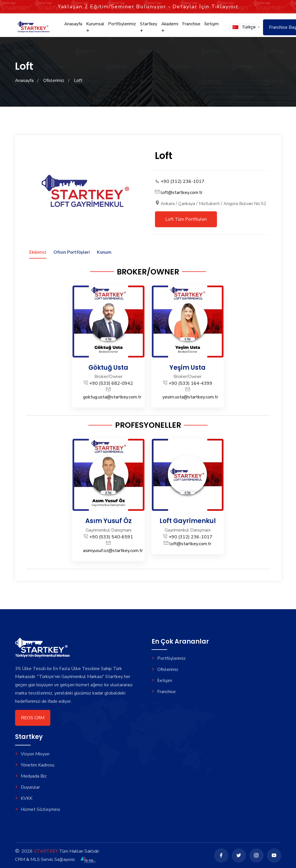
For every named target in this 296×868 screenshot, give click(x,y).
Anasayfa (73, 25)
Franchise (191, 25)
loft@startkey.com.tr (182, 193)
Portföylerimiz (122, 25)
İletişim (211, 25)
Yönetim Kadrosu (35, 765)
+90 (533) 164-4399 (191, 383)
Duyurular (27, 787)
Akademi (169, 28)
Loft (78, 80)
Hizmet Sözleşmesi (38, 809)
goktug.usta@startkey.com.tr (112, 397)
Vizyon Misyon (32, 754)
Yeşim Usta (188, 368)
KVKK (24, 798)
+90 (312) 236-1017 (183, 181)
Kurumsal (95, 28)
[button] (243, 28)
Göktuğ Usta (108, 368)
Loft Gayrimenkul (188, 521)
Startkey (148, 28)
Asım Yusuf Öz (108, 521)
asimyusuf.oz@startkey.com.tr (113, 551)
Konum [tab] (104, 252)
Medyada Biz (31, 776)
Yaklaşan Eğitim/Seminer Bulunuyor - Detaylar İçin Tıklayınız (148, 7)
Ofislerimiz (54, 80)
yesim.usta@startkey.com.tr (190, 397)
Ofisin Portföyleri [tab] (72, 252)
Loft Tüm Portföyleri (186, 219)
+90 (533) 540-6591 (111, 537)
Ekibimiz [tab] (38, 252)
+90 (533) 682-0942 (111, 383)
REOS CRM (33, 718)
